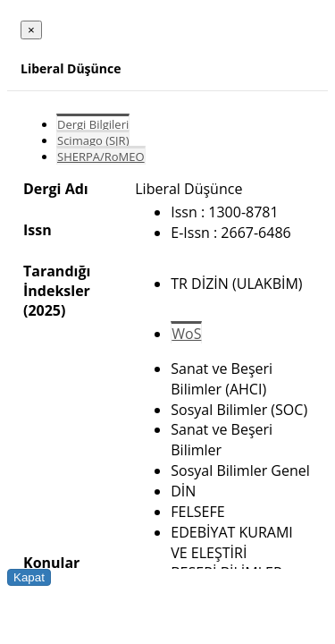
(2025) (44, 310)
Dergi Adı (56, 189)
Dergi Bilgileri (93, 124)
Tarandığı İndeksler (57, 281)
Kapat (29, 577)
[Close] (31, 30)
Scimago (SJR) (93, 140)
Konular (51, 563)
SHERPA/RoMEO (101, 157)
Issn (38, 230)
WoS (186, 334)
